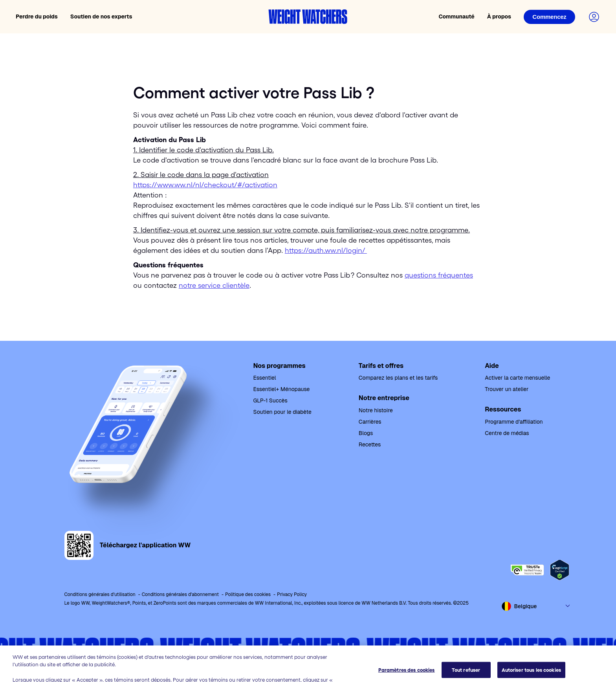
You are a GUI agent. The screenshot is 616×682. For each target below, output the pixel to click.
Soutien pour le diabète (282, 412)
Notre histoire (376, 410)
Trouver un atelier (507, 389)
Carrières (370, 422)
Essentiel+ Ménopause (282, 389)
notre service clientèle (214, 285)
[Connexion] (549, 17)
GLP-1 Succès (270, 400)
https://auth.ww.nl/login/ (326, 250)
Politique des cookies (248, 594)
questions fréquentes (439, 275)
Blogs (366, 433)
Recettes (370, 444)
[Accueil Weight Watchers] (308, 17)
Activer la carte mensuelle (517, 378)
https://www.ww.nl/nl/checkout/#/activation (205, 185)
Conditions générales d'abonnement (180, 594)
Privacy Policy (292, 594)
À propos (499, 16)
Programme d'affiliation (514, 422)
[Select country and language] (536, 606)
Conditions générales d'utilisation (100, 594)
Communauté (456, 16)
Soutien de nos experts (101, 16)
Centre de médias (507, 433)
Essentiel (265, 378)
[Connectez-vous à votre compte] (594, 17)
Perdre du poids (37, 16)
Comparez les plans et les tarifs (398, 378)
